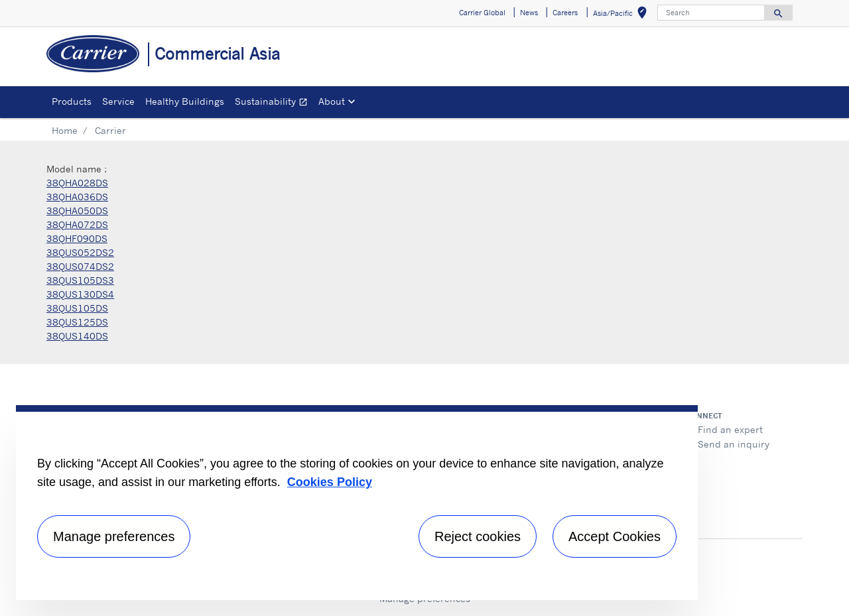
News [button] (529, 13)
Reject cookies (478, 536)
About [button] (332, 101)
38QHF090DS (77, 238)
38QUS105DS (77, 308)
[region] (357, 503)
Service (118, 101)
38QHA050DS (77, 211)
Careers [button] (565, 13)
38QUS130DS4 (80, 294)
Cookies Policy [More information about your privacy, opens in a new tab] (330, 482)
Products (72, 101)
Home (65, 130)
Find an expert (730, 429)
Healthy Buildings (185, 101)
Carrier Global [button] (482, 13)
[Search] (711, 13)
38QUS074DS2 (80, 266)
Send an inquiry (734, 444)
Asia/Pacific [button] (622, 15)
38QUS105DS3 (80, 280)
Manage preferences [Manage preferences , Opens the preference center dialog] (114, 536)
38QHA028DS (77, 183)
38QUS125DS (77, 322)
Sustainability (274, 103)
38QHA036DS (77, 197)
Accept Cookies (615, 536)
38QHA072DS (77, 224)
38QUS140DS (77, 336)
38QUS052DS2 (80, 252)
